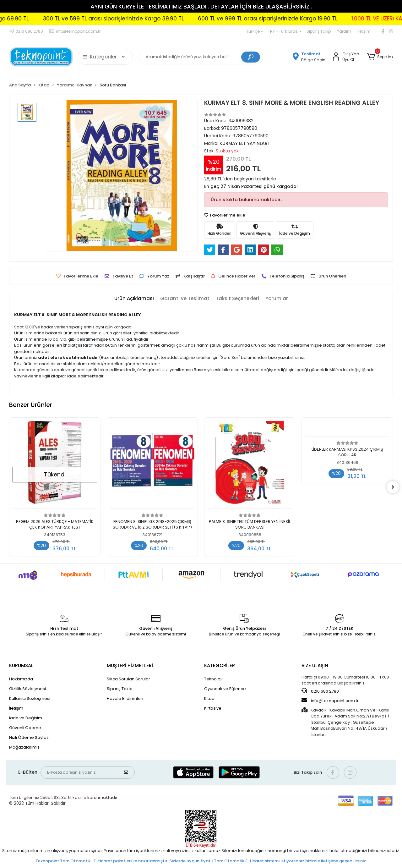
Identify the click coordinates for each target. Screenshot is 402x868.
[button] (380, 57)
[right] (393, 487)
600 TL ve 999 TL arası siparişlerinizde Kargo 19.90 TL (296, 19)
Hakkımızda (21, 679)
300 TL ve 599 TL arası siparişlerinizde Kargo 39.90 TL (141, 19)
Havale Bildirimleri (125, 698)
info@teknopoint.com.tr (330, 700)
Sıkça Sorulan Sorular (128, 679)
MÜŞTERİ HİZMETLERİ (130, 665)
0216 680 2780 (320, 691)
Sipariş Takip (319, 31)
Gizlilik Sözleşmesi (27, 689)
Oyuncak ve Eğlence (225, 689)
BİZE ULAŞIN (315, 665)
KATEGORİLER (220, 665)
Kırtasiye (213, 708)
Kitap (209, 698)
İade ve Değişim (26, 718)
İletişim (364, 31)
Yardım (344, 31)
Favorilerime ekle (225, 215)
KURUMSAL (21, 665)
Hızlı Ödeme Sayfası (29, 737)
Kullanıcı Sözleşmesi (30, 698)
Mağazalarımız (24, 747)
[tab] (134, 299)
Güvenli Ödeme (25, 728)
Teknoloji (213, 679)
